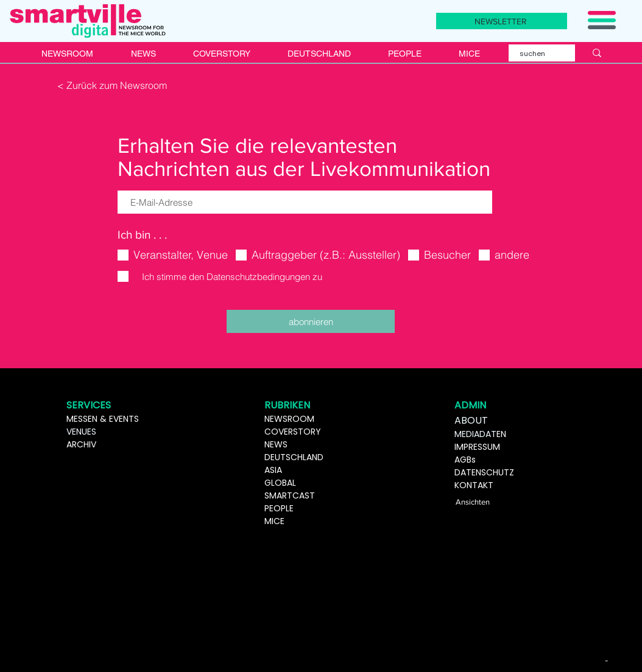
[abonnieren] (311, 321)
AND (315, 457)
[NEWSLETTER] (502, 21)
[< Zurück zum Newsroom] (113, 85)
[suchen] (534, 54)
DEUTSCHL (285, 457)
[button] (602, 20)
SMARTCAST (290, 495)
